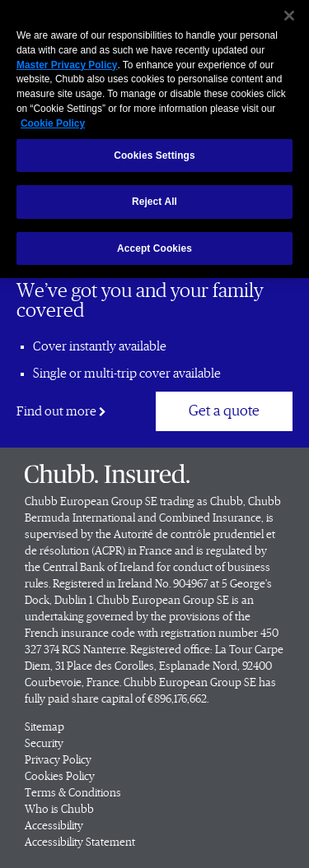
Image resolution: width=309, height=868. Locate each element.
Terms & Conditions (73, 793)
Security (44, 744)
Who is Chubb (59, 810)
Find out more (61, 411)
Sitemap (44, 727)
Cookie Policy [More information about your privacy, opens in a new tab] (53, 119)
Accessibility (54, 826)
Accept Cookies (154, 244)
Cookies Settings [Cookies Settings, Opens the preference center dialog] (154, 151)
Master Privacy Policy (67, 61)
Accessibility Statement (80, 842)
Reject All (154, 197)
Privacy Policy (58, 760)
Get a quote (224, 411)
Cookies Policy (60, 777)
